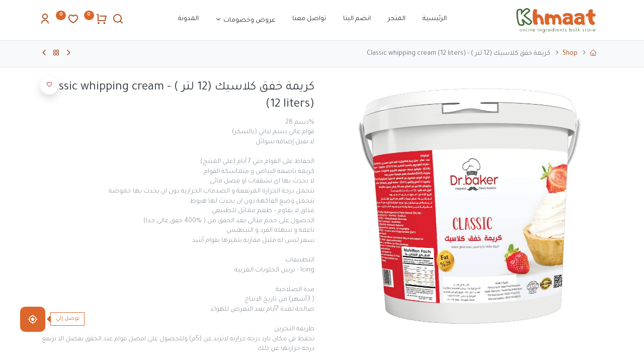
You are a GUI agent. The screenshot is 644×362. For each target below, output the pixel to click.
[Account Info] (45, 22)
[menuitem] (435, 20)
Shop (570, 54)
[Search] (118, 22)
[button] (49, 85)
